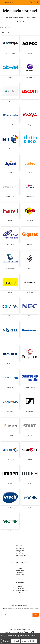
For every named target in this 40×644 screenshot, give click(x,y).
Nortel (10, 340)
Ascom (30, 101)
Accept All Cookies (29, 641)
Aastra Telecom (10, 53)
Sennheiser (30, 411)
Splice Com (10, 459)
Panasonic (30, 340)
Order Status (20, 572)
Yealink (10, 531)
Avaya (30, 125)
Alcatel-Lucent (30, 77)
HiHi (30, 268)
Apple (10, 101)
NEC (30, 316)
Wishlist (20, 568)
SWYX (30, 459)
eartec (30, 173)
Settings (6, 641)
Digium (10, 173)
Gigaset (30, 244)
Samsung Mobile (30, 388)
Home (2, 27)
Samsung (10, 388)
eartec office (10, 196)
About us (20, 595)
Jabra (10, 292)
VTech (10, 507)
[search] (31, 2)
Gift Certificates (20, 566)
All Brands (7, 27)
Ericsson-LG (30, 196)
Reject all (16, 641)
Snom (30, 435)
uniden (10, 483)
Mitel (10, 316)
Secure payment (20, 588)
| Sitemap (28, 629)
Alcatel (10, 77)
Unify (30, 483)
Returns (20, 586)
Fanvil (10, 220)
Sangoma (10, 411)
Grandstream (10, 268)
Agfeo (30, 53)
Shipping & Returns (20, 575)
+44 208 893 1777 (10, 2)
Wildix (30, 507)
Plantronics (10, 364)
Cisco (30, 149)
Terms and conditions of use (20, 590)
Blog (20, 597)
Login (17, 570)
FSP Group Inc (10, 244)
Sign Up (22, 570)
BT (10, 149)
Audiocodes (10, 125)
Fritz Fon (30, 220)
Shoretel (10, 435)
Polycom (30, 364)
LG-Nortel (30, 292)
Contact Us (20, 593)
